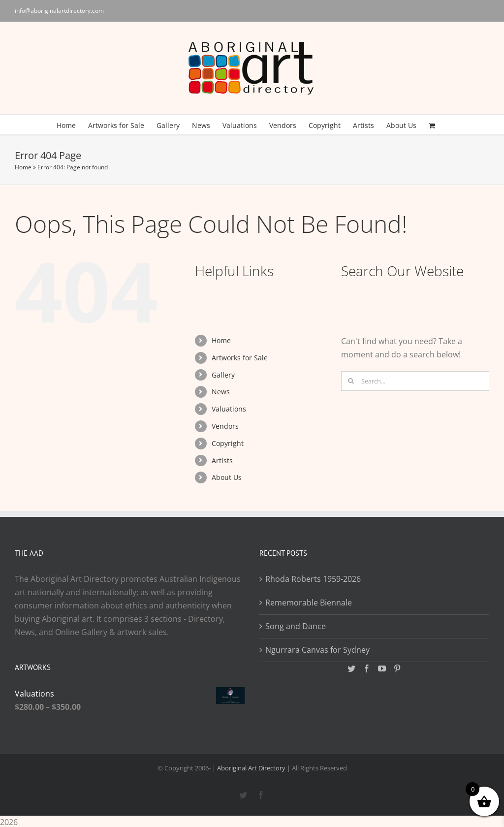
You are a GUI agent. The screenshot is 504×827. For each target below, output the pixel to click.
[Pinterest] (397, 668)
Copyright (228, 443)
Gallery (223, 375)
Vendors (225, 426)
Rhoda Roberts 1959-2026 (313, 579)
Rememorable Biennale (309, 603)
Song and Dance (296, 626)
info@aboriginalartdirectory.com (59, 11)
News (221, 392)
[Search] (351, 381)
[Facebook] (367, 668)
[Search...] (415, 381)
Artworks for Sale (240, 358)
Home (23, 167)
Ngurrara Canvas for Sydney (317, 650)
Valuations (229, 409)
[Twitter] (351, 668)
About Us (227, 477)
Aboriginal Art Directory (251, 768)
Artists (222, 461)
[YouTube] (382, 668)
